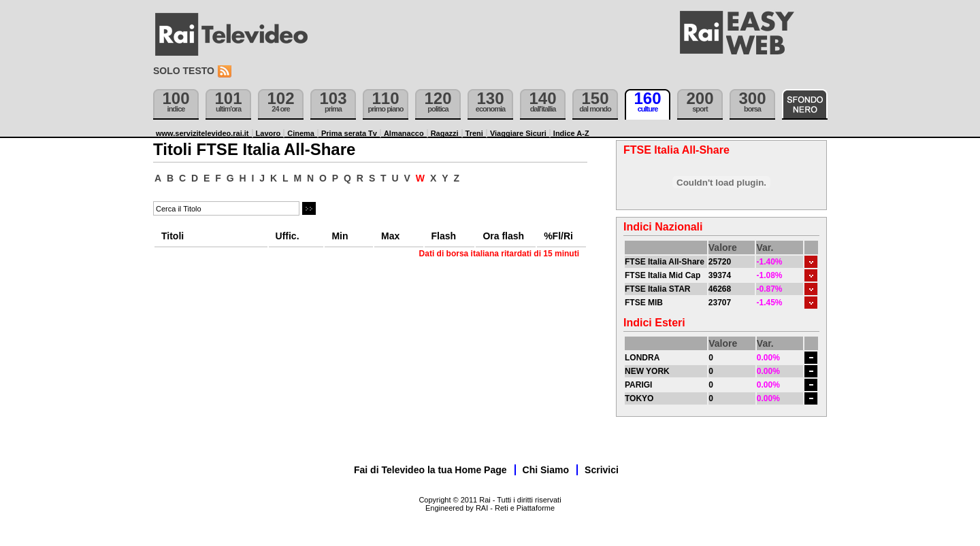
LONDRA (642, 358)
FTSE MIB (644, 303)
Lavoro (268, 133)
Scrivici (602, 470)
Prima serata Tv (349, 133)
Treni (474, 133)
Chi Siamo (546, 470)
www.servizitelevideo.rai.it (202, 133)
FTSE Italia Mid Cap (663, 275)
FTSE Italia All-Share (665, 262)
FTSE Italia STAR (657, 289)
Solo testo (184, 71)
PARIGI (638, 385)
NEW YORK (647, 371)
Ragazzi (445, 133)
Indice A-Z (571, 133)
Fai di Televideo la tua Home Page (430, 470)
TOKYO (639, 398)
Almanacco (404, 133)
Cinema (301, 133)
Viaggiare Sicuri (518, 133)
